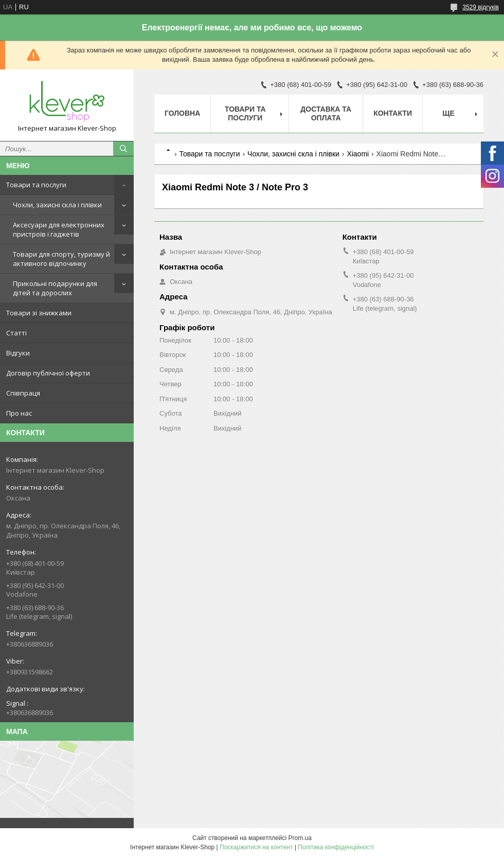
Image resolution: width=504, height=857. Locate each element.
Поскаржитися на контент (256, 847)
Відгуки (18, 353)
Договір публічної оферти (48, 373)
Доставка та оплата (326, 113)
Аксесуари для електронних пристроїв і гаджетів (59, 229)
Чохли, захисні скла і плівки (57, 205)
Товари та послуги (36, 185)
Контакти (393, 113)
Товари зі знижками (39, 313)
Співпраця (23, 393)
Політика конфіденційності (336, 847)
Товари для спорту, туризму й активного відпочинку (61, 259)
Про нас (19, 413)
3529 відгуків (481, 7)
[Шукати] (123, 149)
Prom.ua (300, 838)
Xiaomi (358, 154)
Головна (182, 113)
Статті (16, 333)
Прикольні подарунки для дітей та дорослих (55, 288)
